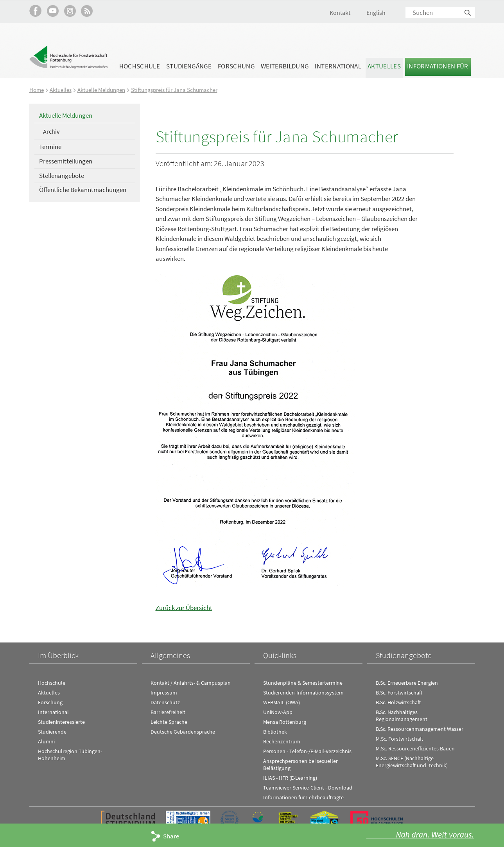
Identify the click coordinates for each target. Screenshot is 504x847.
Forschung (236, 66)
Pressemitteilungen (66, 161)
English (376, 13)
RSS (87, 11)
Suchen (468, 13)
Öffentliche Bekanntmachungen (83, 190)
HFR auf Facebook (35, 11)
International (338, 66)
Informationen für (438, 66)
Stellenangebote (62, 175)
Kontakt (340, 13)
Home (37, 90)
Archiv (51, 131)
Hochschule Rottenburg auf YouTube (53, 11)
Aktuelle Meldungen (101, 90)
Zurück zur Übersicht (184, 607)
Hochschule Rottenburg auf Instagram (70, 11)
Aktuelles (384, 66)
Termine (50, 147)
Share (171, 836)
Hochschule (140, 66)
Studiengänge (189, 66)
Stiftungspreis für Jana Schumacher (174, 90)
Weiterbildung (285, 66)
